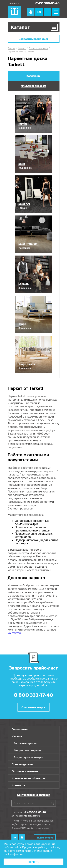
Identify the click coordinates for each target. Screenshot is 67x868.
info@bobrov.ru (32, 816)
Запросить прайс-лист (33, 39)
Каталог (17, 736)
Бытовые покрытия (25, 743)
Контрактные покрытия (28, 750)
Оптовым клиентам (25, 771)
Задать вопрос (45, 838)
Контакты (18, 785)
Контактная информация (33, 795)
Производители (22, 764)
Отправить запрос (33, 707)
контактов (14, 633)
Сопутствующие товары (28, 757)
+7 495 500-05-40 (47, 3)
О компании (20, 729)
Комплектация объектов (28, 778)
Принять (33, 862)
